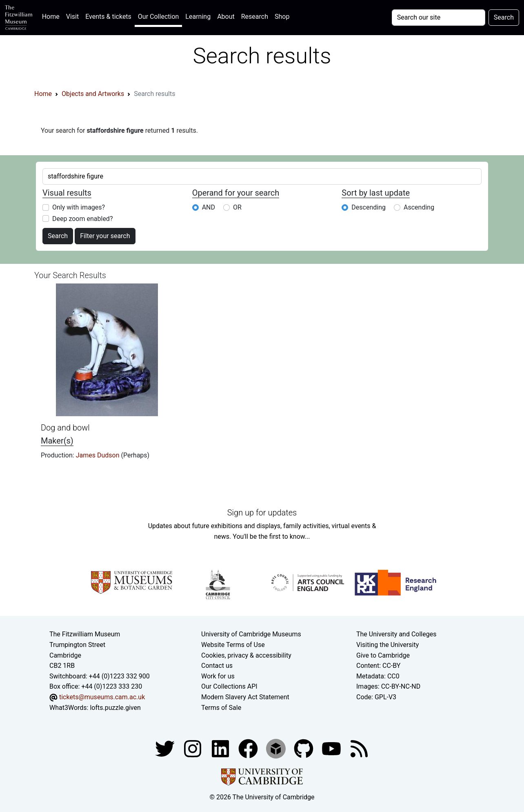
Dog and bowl (65, 428)
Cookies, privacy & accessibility (246, 655)
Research (255, 17)
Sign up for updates (262, 513)
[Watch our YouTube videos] (332, 748)
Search (58, 236)
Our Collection (158, 17)
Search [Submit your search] (504, 17)
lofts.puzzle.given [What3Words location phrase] (115, 708)
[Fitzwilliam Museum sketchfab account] (277, 748)
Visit (72, 17)
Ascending (419, 207)
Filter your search (105, 236)
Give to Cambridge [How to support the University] (383, 655)
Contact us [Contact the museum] (217, 666)
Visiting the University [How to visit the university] (387, 645)
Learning (198, 17)
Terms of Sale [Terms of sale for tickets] (221, 708)
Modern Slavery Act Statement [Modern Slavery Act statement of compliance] (245, 697)
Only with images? (79, 207)
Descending (369, 207)
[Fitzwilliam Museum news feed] (359, 748)
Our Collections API (229, 686)
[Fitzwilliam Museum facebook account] (221, 748)
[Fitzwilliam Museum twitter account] (166, 748)
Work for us (218, 676)
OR (237, 207)
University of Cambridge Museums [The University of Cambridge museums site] (251, 634)
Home (52, 16)
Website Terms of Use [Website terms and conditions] (233, 645)
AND (209, 207)
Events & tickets (108, 17)
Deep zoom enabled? (82, 219)
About (226, 17)
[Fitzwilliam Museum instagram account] (193, 748)
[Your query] (439, 18)
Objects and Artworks (93, 94)
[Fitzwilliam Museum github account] (304, 748)
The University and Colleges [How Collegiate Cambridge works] (396, 634)
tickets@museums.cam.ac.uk (102, 697)
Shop (282, 17)
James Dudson (99, 455)
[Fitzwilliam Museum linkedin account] (249, 748)
